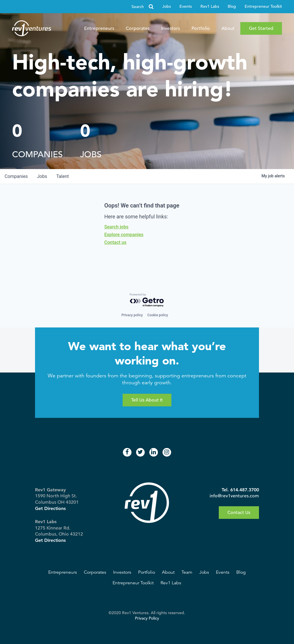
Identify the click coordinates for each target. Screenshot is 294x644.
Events (186, 6)
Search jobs (116, 227)
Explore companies (124, 235)
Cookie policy (158, 315)
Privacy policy (132, 315)
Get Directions (50, 508)
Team (187, 572)
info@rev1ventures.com (234, 496)
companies (16, 176)
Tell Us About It (147, 400)
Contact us (115, 242)
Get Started (261, 28)
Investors (171, 28)
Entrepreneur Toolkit (263, 6)
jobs (42, 176)
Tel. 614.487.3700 (240, 490)
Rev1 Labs (210, 6)
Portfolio (201, 28)
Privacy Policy (147, 618)
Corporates (138, 28)
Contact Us (239, 513)
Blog (232, 6)
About (228, 28)
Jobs (167, 6)
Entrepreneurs (99, 28)
